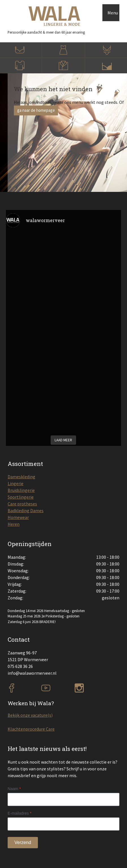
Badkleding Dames (26, 510)
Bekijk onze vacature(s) (30, 715)
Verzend (23, 842)
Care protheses (22, 504)
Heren (14, 524)
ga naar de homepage (36, 110)
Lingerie (16, 483)
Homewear (18, 517)
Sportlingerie (21, 497)
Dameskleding (21, 477)
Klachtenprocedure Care (31, 729)
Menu (113, 13)
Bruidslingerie (21, 490)
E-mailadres (20, 813)
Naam (14, 789)
